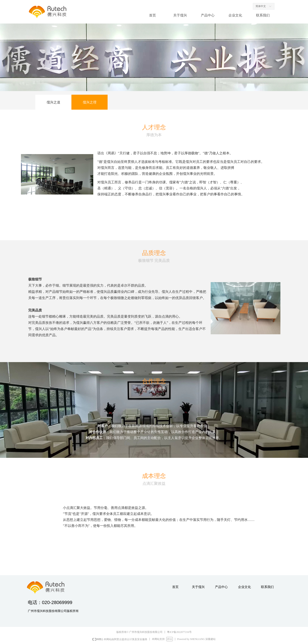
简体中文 (261, 6)
